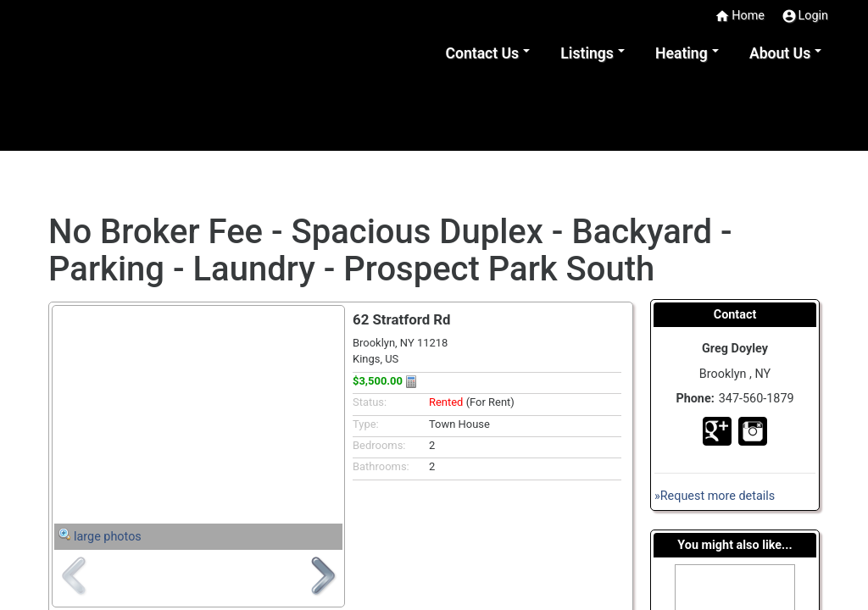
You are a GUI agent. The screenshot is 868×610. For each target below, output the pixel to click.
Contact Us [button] (482, 53)
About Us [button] (780, 53)
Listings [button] (587, 53)
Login (805, 16)
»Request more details (715, 496)
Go (717, 431)
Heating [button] (682, 53)
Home (740, 16)
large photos (108, 537)
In (753, 431)
